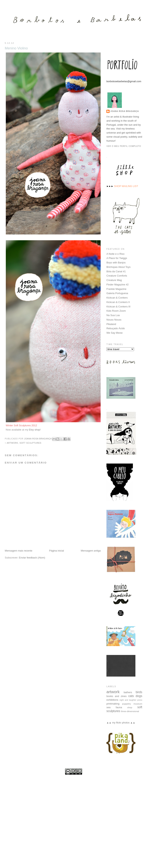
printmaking (113, 703)
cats (131, 696)
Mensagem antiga (91, 551)
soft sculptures (30, 443)
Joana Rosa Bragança (125, 111)
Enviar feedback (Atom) (32, 558)
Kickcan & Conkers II (118, 302)
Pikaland (111, 324)
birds (139, 692)
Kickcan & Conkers (117, 297)
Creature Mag (114, 280)
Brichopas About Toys (119, 267)
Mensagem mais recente (19, 551)
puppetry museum (132, 703)
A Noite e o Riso (115, 254)
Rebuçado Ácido (116, 328)
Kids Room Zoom (116, 311)
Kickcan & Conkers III (118, 306)
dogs (139, 696)
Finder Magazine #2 (118, 284)
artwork (12, 443)
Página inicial (57, 551)
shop (130, 707)
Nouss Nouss (114, 319)
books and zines (116, 696)
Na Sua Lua (113, 315)
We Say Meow (115, 333)
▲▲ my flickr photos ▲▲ (121, 722)
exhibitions (112, 700)
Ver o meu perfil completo (124, 146)
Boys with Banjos (116, 262)
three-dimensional (130, 711)
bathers (128, 692)
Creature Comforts (117, 275)
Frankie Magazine (116, 289)
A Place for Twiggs (117, 258)
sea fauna (114, 707)
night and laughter (128, 700)
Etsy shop (34, 430)
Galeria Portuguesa (117, 293)
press (140, 700)
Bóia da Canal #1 (116, 271)
